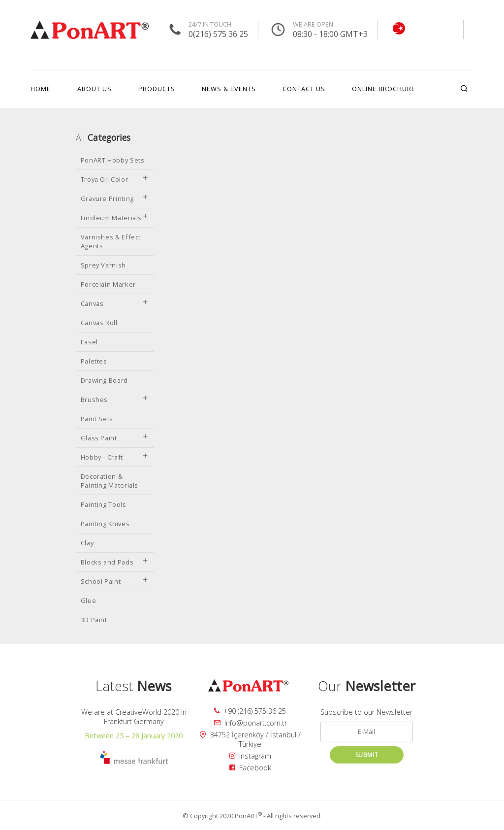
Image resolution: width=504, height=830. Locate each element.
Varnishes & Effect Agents (111, 241)
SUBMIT (367, 755)
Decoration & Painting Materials (110, 481)
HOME (41, 89)
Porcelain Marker (108, 284)
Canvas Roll (99, 323)
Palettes (94, 361)
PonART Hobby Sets (113, 160)
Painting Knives (105, 524)
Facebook (250, 768)
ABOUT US (94, 89)
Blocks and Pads (115, 562)
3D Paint (94, 620)
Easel (89, 342)
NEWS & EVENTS (229, 89)
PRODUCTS (157, 89)
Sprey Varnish (103, 265)
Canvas (115, 303)
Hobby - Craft (115, 457)
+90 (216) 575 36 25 (250, 711)
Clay (87, 543)
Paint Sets (97, 419)
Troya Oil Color (115, 179)
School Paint (115, 581)
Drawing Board (104, 380)
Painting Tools (104, 504)
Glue (89, 600)
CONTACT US (304, 89)
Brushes (115, 399)
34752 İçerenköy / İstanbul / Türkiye (250, 739)
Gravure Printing (115, 199)
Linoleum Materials (115, 218)
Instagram (250, 756)
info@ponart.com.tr (250, 723)
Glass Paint (115, 438)
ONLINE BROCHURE (384, 89)
